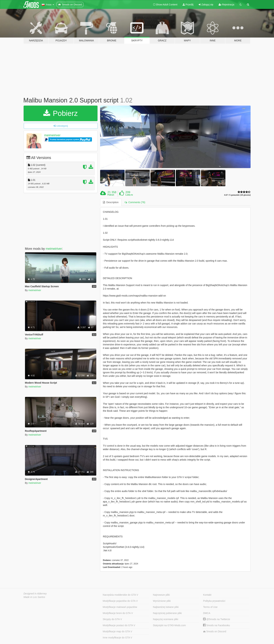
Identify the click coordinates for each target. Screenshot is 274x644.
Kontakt (207, 595)
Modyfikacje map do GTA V (118, 631)
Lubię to (129, 195)
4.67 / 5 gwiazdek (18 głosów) (237, 195)
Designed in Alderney (35, 594)
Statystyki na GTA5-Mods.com (169, 625)
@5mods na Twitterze (217, 619)
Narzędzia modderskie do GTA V (120, 595)
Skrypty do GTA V (112, 619)
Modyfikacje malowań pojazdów (120, 607)
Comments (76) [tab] (135, 202)
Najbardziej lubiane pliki (166, 607)
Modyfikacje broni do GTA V (118, 613)
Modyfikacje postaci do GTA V (119, 625)
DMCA (207, 613)
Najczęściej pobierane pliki (167, 613)
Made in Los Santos (34, 597)
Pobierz (61, 113)
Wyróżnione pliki (162, 601)
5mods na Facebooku (217, 625)
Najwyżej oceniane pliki (166, 619)
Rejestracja (226, 5)
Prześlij (188, 5)
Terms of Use (210, 607)
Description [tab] (111, 202)
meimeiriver (52, 135)
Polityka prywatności (214, 601)
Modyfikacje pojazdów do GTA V (120, 601)
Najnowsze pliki (161, 595)
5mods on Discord (215, 632)
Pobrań (111, 195)
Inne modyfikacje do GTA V (118, 638)
